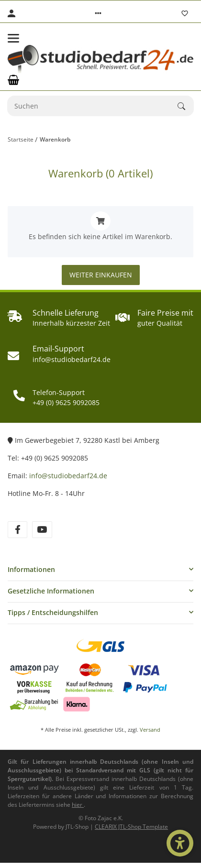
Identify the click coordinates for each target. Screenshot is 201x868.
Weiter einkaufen (101, 275)
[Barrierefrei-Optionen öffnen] (180, 843)
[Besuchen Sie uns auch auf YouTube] (42, 530)
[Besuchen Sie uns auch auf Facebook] (17, 530)
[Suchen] (93, 106)
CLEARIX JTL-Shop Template (131, 827)
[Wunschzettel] (185, 13)
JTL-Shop (78, 827)
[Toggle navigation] (13, 38)
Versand (150, 730)
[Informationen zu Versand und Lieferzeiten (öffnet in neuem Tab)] (78, 805)
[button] (98, 13)
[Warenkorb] (13, 80)
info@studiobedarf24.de (68, 476)
